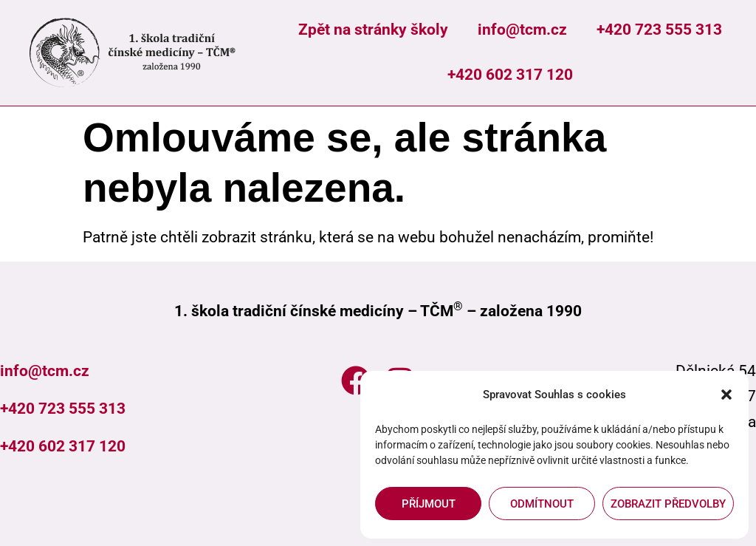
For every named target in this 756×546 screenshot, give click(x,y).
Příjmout (429, 504)
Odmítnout (542, 504)
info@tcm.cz (522, 30)
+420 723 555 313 (659, 30)
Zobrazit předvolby (668, 504)
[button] (726, 395)
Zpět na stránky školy (373, 30)
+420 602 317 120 (510, 75)
